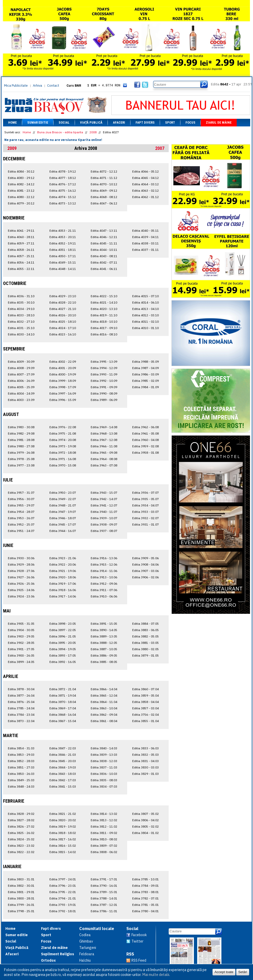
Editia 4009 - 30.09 (21, 362)
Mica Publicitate (16, 86)
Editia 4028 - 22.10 (63, 302)
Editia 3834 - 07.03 (104, 786)
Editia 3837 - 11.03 (104, 767)
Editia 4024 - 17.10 (63, 328)
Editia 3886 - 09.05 (104, 655)
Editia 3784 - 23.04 (21, 715)
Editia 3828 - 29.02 (21, 814)
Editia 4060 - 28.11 (21, 237)
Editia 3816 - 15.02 (63, 846)
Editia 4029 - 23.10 (63, 296)
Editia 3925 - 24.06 (21, 590)
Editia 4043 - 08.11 (104, 256)
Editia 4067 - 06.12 (104, 203)
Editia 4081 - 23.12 (21, 191)
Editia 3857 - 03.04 (145, 708)
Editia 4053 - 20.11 (63, 237)
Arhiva (37, 86)
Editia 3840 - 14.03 (104, 748)
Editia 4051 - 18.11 (63, 250)
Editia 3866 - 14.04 (104, 689)
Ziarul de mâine (219, 122)
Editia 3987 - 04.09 (145, 368)
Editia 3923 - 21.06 (63, 558)
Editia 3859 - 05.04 (145, 695)
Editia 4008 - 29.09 (21, 368)
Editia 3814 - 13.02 (104, 814)
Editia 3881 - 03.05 (145, 643)
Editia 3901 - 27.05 (21, 649)
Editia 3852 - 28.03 (21, 761)
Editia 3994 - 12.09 (104, 368)
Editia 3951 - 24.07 (21, 531)
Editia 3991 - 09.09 (104, 387)
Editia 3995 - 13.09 (104, 362)
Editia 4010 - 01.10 (145, 328)
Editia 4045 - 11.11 (104, 243)
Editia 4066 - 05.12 (145, 171)
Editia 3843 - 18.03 (63, 774)
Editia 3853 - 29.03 (21, 755)
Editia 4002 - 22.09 (63, 362)
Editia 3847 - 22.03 (63, 748)
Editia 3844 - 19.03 (63, 767)
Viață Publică (91, 122)
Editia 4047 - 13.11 (104, 231)
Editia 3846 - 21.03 (63, 755)
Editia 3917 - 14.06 (63, 596)
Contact (53, 86)
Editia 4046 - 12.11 (104, 237)
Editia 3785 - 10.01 (145, 879)
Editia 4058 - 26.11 (21, 250)
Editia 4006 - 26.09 (21, 381)
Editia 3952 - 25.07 (21, 524)
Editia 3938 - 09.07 (104, 524)
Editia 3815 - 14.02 (63, 852)
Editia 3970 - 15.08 (63, 465)
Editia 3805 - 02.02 (145, 826)
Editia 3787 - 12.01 (104, 905)
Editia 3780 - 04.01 (145, 911)
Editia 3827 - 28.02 (21, 820)
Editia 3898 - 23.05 (63, 624)
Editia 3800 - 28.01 (21, 898)
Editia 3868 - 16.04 (63, 715)
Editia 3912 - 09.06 (104, 584)
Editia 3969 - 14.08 (104, 427)
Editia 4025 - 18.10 (63, 322)
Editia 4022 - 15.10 (104, 296)
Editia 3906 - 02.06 (145, 577)
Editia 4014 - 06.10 (145, 302)
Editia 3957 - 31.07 (21, 493)
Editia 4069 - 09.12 (104, 191)
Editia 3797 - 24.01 (63, 879)
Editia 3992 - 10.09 (104, 381)
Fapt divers (145, 122)
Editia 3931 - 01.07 (145, 524)
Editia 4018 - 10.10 (104, 322)
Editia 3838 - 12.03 (104, 761)
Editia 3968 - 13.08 (104, 433)
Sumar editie (38, 122)
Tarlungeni (88, 948)
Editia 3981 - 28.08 (21, 440)
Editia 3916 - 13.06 (104, 558)
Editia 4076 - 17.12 (63, 184)
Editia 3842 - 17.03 (63, 780)
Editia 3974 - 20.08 (63, 440)
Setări (243, 972)
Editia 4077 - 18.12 (63, 178)
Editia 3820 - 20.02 (63, 820)
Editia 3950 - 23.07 (63, 493)
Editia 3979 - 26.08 (21, 453)
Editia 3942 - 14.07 (104, 499)
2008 (93, 132)
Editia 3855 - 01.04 (145, 721)
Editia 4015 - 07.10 (145, 296)
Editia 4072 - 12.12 (104, 171)
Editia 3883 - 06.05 (145, 630)
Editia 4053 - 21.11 (63, 231)
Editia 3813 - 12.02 (104, 820)
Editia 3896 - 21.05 (63, 636)
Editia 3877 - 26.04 (21, 695)
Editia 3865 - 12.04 (104, 695)
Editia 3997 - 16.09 (63, 393)
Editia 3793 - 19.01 (63, 905)
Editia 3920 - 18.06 (63, 577)
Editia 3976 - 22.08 (63, 427)
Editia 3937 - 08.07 (104, 531)
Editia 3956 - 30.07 (21, 499)
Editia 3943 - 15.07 (104, 493)
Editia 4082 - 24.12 (21, 184)
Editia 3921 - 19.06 (63, 571)
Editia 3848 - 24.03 (21, 786)
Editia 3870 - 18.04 (63, 702)
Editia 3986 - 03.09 (145, 374)
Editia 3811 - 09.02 (104, 833)
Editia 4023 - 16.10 (63, 334)
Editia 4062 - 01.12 (145, 197)
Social (64, 122)
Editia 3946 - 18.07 (63, 518)
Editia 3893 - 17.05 (63, 655)
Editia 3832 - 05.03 (145, 755)
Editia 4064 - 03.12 (145, 184)
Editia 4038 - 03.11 (145, 243)
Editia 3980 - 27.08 (21, 446)
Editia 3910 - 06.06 (104, 596)
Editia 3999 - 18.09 (63, 381)
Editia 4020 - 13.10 (104, 309)
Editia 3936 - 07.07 (145, 493)
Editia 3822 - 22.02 (21, 852)
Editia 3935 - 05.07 (145, 499)
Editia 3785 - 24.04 (21, 708)
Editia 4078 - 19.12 (63, 171)
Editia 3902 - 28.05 (21, 643)
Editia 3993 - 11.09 (104, 374)
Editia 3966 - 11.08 (104, 446)
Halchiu (85, 960)
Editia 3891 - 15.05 (104, 624)
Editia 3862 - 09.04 (104, 715)
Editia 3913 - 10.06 (104, 577)
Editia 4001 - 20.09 (63, 368)
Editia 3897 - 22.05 (63, 630)
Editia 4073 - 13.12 (63, 203)
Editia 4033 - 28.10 (21, 315)
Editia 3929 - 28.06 (21, 564)
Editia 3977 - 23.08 (21, 465)
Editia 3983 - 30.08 (21, 427)
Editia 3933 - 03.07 (145, 512)
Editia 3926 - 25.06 (21, 584)
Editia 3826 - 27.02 (21, 826)
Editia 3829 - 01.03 (145, 774)
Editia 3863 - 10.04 (104, 708)
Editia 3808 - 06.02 (104, 852)
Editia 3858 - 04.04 (145, 702)
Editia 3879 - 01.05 (145, 655)
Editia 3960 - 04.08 (145, 440)
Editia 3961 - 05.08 (145, 433)
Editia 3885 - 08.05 (104, 662)
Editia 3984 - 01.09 (145, 387)
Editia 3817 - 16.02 (63, 839)
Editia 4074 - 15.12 (63, 197)
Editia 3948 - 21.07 (63, 505)
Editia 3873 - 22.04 (21, 721)
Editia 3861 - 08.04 (104, 721)
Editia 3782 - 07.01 (145, 898)
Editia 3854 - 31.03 (21, 748)
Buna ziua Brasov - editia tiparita (60, 132)
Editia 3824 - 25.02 (21, 839)
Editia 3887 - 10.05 (104, 649)
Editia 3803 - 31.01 (21, 879)
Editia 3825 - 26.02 (21, 833)
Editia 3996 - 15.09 (63, 400)
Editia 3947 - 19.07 (63, 512)
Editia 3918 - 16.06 (63, 590)
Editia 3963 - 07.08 (104, 465)
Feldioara (87, 954)
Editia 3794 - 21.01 (63, 898)
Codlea (85, 935)
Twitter (137, 941)
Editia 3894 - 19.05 (63, 649)
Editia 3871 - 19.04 (63, 695)
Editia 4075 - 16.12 (63, 191)
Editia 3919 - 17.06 (63, 584)
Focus (190, 122)
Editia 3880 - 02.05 (145, 649)
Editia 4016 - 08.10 (104, 334)
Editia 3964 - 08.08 (104, 459)
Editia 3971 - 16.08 (63, 459)
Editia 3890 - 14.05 (104, 630)
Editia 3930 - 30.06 (21, 558)
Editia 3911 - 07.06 (104, 590)
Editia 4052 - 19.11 (63, 243)
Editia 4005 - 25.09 (21, 387)
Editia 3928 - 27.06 (21, 571)
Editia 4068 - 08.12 (104, 197)
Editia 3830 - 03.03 (145, 767)
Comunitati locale (97, 929)
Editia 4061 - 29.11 (21, 231)
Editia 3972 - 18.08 (63, 453)
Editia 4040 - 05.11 (145, 231)
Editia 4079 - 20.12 (21, 203)
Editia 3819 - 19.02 (63, 826)
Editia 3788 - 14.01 (104, 898)
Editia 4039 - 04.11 (145, 237)
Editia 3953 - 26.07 (21, 518)
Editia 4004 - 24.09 (21, 393)
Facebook (139, 935)
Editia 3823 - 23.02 (21, 846)
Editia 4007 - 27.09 (21, 374)
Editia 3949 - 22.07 (63, 499)
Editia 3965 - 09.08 (104, 453)
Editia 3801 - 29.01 (21, 892)
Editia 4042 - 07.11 (104, 262)
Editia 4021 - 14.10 (104, 302)
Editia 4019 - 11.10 (104, 315)
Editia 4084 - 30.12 (21, 171)
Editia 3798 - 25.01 (21, 911)
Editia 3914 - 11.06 (104, 571)
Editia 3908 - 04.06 (145, 564)
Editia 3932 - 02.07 (145, 518)
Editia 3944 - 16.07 (63, 531)
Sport (170, 122)
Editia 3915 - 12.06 (104, 564)
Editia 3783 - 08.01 (145, 892)
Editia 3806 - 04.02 (145, 820)
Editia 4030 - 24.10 (21, 334)
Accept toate (224, 972)
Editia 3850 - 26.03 (21, 774)
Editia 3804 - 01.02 (145, 833)
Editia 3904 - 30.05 (21, 630)
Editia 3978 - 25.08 (21, 459)
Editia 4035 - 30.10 (21, 302)
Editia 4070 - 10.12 (104, 184)
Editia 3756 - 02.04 (145, 715)
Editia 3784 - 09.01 (145, 886)
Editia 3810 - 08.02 (104, 839)
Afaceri (119, 122)
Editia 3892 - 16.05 (63, 662)
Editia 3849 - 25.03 (21, 780)
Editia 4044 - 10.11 (104, 250)
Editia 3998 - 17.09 (63, 387)
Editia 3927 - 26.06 (21, 577)
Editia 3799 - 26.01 (21, 905)
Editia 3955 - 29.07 (21, 505)
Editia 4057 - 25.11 (21, 256)
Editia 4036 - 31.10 (21, 296)
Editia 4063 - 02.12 (145, 191)
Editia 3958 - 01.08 (145, 453)
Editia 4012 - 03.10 (145, 315)
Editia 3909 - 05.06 (145, 558)
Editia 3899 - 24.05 (21, 662)
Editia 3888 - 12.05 (104, 643)
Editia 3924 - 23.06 (21, 596)
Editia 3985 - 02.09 (145, 381)
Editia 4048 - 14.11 (63, 269)
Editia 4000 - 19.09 (63, 374)
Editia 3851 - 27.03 (21, 767)
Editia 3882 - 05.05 (145, 636)
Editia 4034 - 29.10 (21, 309)
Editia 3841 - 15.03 (63, 786)
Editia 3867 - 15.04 (63, 721)
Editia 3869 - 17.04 (63, 708)
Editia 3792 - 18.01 (63, 911)
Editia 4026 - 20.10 (63, 315)
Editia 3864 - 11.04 (104, 702)
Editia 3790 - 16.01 (104, 886)
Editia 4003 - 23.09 (21, 400)
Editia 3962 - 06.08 (145, 427)
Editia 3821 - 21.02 (63, 814)
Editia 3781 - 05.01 (145, 905)
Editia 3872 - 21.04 (63, 689)
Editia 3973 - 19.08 (63, 446)
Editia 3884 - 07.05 (145, 624)
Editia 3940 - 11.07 (104, 512)
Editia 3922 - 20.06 (63, 564)
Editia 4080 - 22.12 (21, 197)
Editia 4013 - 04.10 (145, 309)
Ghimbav (86, 941)
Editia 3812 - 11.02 (104, 826)
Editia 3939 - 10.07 (104, 518)
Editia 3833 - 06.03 (145, 748)
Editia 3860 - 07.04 (145, 689)
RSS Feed (139, 960)
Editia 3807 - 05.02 (145, 814)
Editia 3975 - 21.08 (63, 433)
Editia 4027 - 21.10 (63, 309)
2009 (12, 148)
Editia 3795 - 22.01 (63, 892)
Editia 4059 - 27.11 (21, 243)
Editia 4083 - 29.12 (21, 178)
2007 (160, 148)
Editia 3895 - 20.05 (63, 643)
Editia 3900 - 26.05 (21, 655)
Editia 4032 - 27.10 (21, 322)
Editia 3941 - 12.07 (104, 505)
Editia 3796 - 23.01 (63, 886)
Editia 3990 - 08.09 (104, 393)
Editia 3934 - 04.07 (145, 505)
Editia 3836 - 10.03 (104, 774)
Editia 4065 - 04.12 (145, 178)
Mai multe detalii (156, 975)
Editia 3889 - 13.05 (104, 636)
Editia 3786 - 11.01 (104, 911)
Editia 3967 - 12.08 (104, 440)
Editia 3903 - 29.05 (21, 636)
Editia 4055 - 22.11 (21, 269)
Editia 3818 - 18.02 (63, 833)
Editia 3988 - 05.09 (145, 362)
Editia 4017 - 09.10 (104, 328)
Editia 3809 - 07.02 (104, 846)
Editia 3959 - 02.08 (145, 446)
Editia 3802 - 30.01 (21, 886)
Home (12, 122)
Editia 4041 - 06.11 (104, 269)
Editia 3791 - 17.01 (104, 879)
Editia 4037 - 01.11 (145, 250)
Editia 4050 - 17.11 (63, 256)
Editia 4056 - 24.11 (21, 262)
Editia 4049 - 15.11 (63, 262)
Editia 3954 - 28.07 (21, 512)
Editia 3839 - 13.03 (104, 755)
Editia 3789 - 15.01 (104, 892)
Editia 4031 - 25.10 (21, 328)
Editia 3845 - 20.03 (63, 761)
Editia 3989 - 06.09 (104, 400)
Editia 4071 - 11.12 (104, 178)
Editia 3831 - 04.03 (145, 761)
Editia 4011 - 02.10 (145, 322)
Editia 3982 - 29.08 (21, 433)
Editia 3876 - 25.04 (21, 702)
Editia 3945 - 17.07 (63, 524)
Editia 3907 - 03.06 (145, 571)
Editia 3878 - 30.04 (21, 689)
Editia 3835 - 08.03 (104, 780)
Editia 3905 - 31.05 (21, 624)
